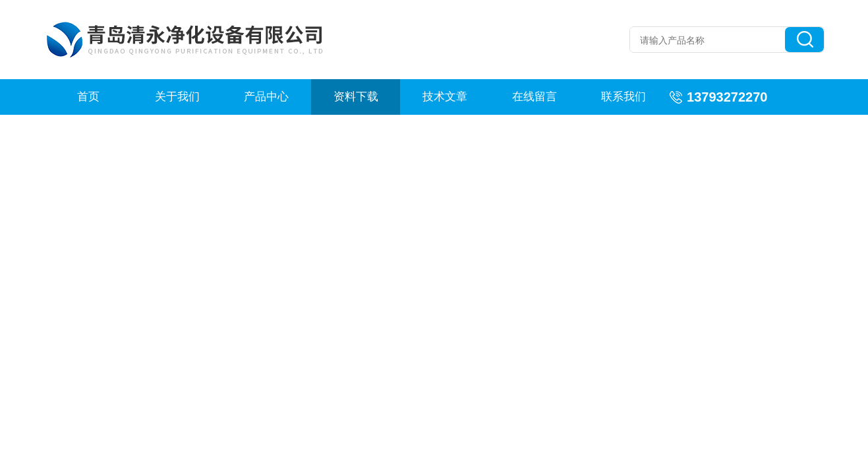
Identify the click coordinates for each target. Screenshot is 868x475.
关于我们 (177, 97)
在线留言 (535, 97)
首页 (88, 97)
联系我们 (623, 97)
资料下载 (356, 97)
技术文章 (445, 97)
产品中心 (266, 97)
